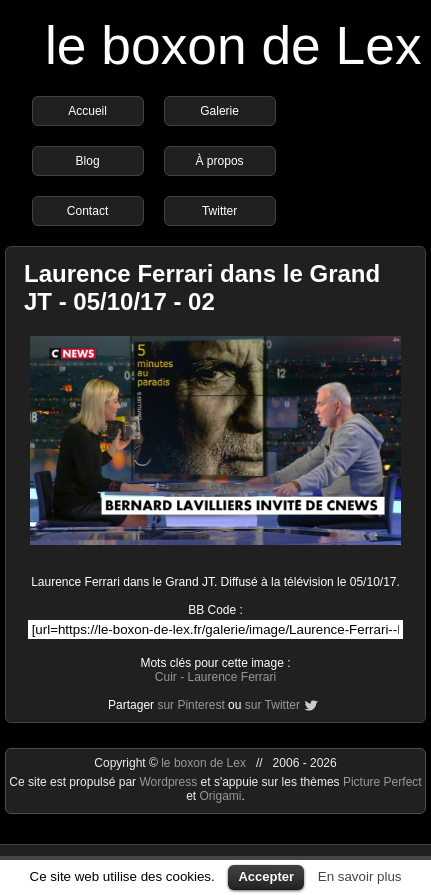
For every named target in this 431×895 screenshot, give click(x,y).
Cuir (166, 677)
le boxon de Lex (233, 45)
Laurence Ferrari (231, 677)
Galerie (219, 111)
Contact (87, 211)
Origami (220, 796)
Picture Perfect (382, 782)
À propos (220, 161)
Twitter (219, 211)
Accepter (266, 876)
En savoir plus (360, 876)
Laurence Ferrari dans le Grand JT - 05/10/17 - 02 (202, 287)
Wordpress (169, 782)
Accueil (87, 111)
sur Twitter (272, 705)
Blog (88, 161)
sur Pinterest (190, 705)
